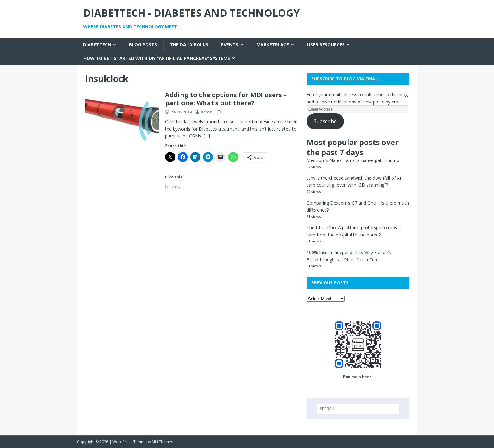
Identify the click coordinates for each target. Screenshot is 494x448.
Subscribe (325, 121)
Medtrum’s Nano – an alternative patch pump (353, 160)
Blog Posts (143, 45)
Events (230, 45)
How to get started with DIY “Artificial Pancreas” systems (157, 58)
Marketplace (273, 45)
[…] (207, 136)
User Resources (326, 45)
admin (207, 112)
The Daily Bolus (189, 45)
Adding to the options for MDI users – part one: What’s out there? (226, 99)
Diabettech (97, 45)
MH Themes (162, 442)
